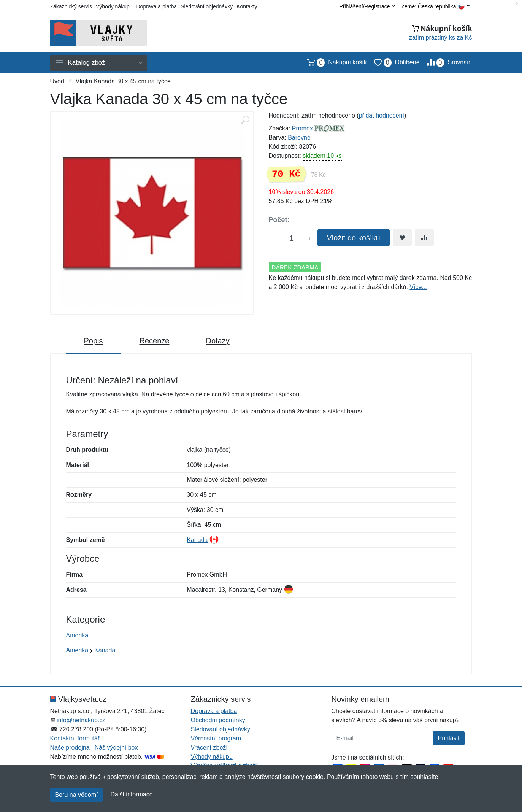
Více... (418, 287)
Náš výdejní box (116, 748)
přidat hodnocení (382, 115)
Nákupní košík (333, 62)
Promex (302, 128)
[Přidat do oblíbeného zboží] (402, 238)
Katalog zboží (99, 63)
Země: (436, 7)
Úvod (57, 81)
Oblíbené (393, 62)
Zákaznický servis (71, 6)
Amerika (77, 635)
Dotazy (217, 341)
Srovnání (446, 62)
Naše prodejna (70, 748)
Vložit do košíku (354, 238)
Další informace (131, 794)
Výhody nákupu (114, 6)
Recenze (155, 341)
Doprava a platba (157, 6)
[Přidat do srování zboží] (424, 238)
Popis (94, 341)
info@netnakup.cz (81, 720)
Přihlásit (449, 738)
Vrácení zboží (209, 748)
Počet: (279, 220)
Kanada (197, 540)
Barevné (299, 137)
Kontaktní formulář (75, 738)
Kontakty (247, 6)
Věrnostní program (216, 738)
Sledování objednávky (207, 6)
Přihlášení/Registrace (367, 6)
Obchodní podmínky (218, 720)
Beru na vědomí (77, 795)
